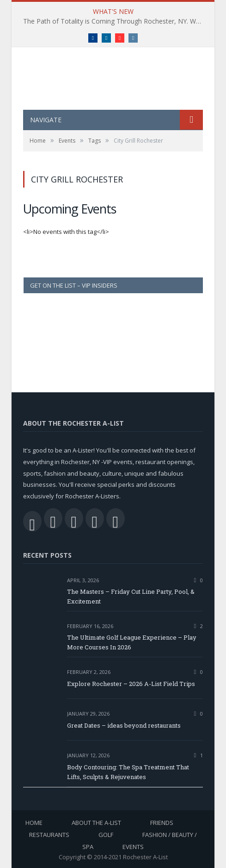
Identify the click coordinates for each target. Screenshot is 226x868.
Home (34, 823)
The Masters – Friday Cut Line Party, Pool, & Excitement (131, 596)
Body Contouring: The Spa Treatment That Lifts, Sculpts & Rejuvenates (128, 772)
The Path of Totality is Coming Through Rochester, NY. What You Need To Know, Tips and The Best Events (115, 21)
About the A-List (96, 823)
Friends (162, 823)
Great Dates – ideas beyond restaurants (124, 725)
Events (133, 847)
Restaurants (49, 835)
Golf (106, 835)
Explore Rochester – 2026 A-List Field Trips (131, 684)
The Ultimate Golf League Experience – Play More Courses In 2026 (132, 642)
